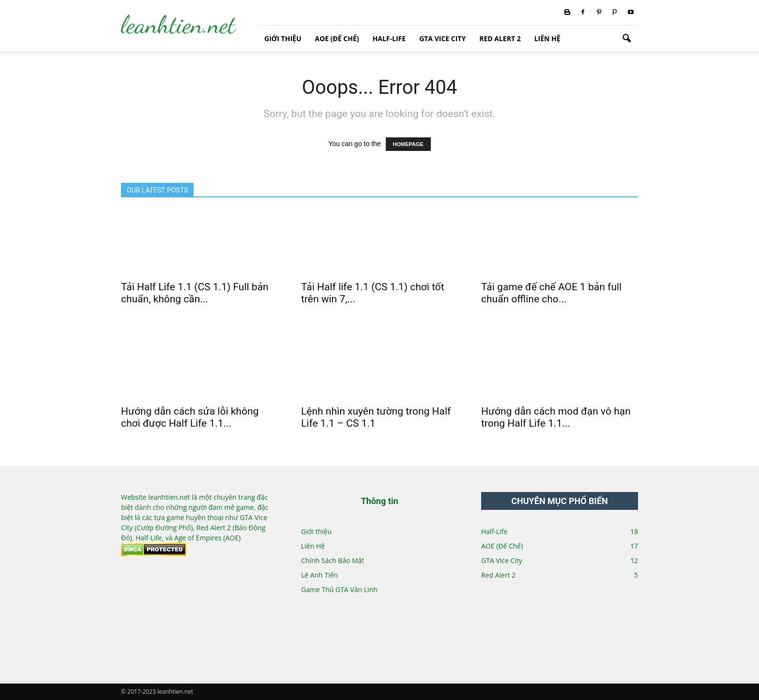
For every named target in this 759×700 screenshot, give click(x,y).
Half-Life (389, 38)
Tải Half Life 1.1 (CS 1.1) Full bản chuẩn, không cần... (195, 293)
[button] (626, 39)
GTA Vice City (442, 38)
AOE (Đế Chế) (337, 38)
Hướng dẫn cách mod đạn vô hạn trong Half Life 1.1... (556, 417)
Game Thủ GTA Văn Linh (339, 589)
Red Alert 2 (500, 38)
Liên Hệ (547, 38)
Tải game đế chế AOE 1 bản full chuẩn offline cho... (551, 293)
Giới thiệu (283, 38)
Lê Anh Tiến (319, 575)
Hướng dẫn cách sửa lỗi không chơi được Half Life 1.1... (190, 417)
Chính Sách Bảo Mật (333, 560)
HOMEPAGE (408, 144)
